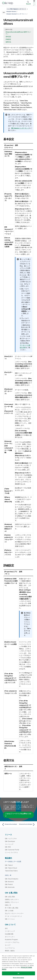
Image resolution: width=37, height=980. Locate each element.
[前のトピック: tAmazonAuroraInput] (10, 825)
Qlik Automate (10, 887)
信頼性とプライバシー (12, 902)
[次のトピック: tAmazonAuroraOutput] (27, 825)
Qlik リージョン (10, 919)
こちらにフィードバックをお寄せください (18, 815)
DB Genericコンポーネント (20, 128)
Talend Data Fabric (11, 871)
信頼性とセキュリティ (12, 899)
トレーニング (9, 844)
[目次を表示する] (4, 9)
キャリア (8, 945)
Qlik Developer (10, 841)
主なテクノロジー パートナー (14, 913)
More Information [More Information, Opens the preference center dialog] (18, 978)
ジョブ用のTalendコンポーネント (16, 9)
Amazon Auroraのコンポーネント (16, 14)
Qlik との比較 (9, 911)
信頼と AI (8, 905)
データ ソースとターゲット (14, 916)
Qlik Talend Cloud (11, 868)
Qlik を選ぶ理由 (10, 897)
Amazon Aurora (11, 11)
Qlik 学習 (8, 847)
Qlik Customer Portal (12, 850)
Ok (18, 973)
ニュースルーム (10, 948)
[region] (18, 966)
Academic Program (11, 939)
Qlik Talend (9, 865)
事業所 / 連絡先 (10, 951)
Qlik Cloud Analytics (12, 879)
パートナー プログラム (12, 942)
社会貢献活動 (9, 934)
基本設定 (8, 37)
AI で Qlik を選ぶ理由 (12, 908)
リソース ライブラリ (11, 852)
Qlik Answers (9, 882)
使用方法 (8, 42)
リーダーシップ (10, 931)
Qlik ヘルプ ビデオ (11, 839)
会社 (6, 928)
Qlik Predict (9, 884)
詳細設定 (8, 39)
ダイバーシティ (10, 937)
